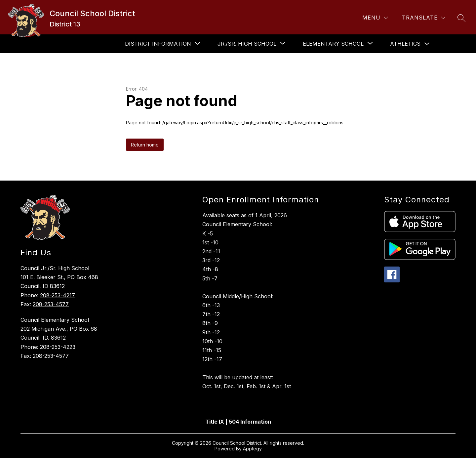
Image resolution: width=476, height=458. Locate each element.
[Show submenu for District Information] (158, 44)
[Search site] (461, 18)
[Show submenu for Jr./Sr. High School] (247, 44)
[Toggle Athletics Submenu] (427, 44)
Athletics (405, 44)
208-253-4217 (58, 295)
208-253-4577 (51, 304)
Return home (145, 145)
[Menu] (375, 18)
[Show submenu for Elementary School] (333, 44)
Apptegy (252, 449)
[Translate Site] (424, 18)
